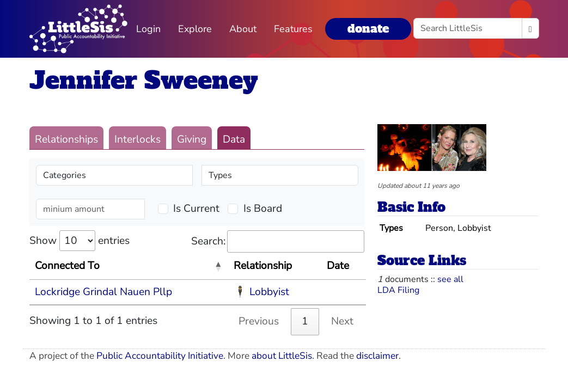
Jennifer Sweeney (144, 80)
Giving (192, 139)
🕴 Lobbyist (261, 292)
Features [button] (293, 29)
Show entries (80, 241)
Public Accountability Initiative (160, 356)
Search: (278, 241)
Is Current (196, 209)
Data (234, 139)
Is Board (263, 209)
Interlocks (138, 139)
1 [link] (305, 321)
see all (450, 279)
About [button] (243, 29)
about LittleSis (282, 356)
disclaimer (377, 356)
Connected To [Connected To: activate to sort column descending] (67, 266)
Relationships (66, 139)
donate (368, 29)
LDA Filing (398, 290)
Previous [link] (259, 321)
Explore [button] (195, 29)
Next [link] (342, 321)
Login (148, 29)
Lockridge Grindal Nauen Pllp (103, 292)
